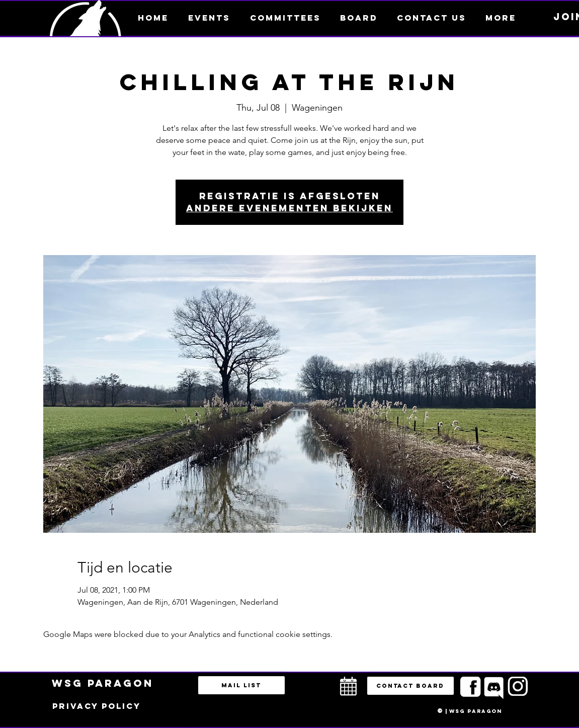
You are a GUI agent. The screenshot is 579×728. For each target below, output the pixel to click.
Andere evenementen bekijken (289, 208)
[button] (501, 18)
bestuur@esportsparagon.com (178, 725)
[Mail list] (241, 685)
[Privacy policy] (97, 706)
